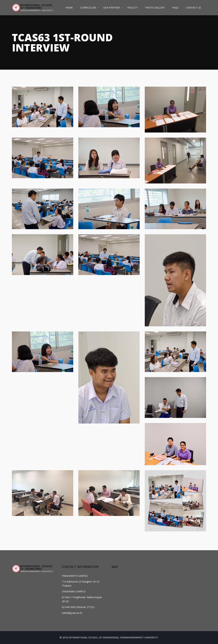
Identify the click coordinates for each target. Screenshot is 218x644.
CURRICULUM (88, 8)
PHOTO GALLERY (155, 8)
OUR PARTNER (112, 8)
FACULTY (133, 8)
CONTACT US (193, 8)
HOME (69, 8)
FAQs (175, 8)
